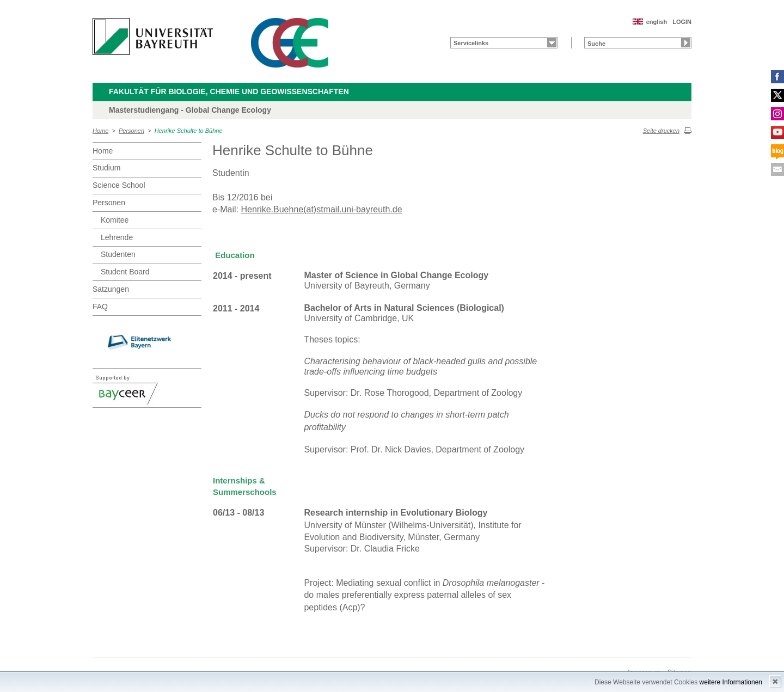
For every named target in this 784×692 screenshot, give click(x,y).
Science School (119, 185)
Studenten (118, 254)
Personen (131, 131)
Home (100, 131)
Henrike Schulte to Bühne (189, 131)
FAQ (100, 307)
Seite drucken (661, 131)
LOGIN (682, 22)
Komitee (115, 220)
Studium (106, 168)
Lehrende (117, 237)
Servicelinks (471, 43)
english (657, 22)
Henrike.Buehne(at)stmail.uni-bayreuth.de (321, 209)
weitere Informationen (731, 682)
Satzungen (111, 289)
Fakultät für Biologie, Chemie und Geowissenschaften (229, 91)
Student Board (125, 272)
